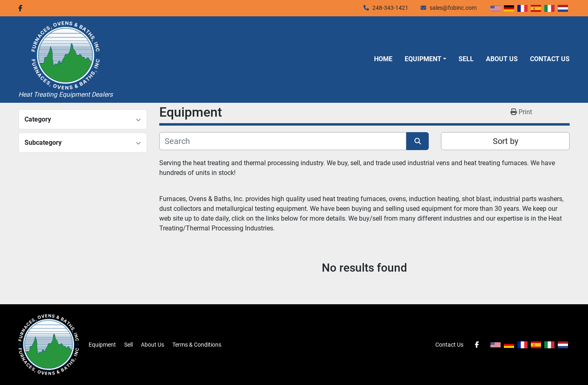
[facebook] (20, 8)
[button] (425, 59)
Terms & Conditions (197, 345)
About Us (502, 59)
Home (383, 59)
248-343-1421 (390, 8)
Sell (466, 59)
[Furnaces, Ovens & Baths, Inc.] (49, 344)
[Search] (283, 141)
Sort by (506, 141)
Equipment (423, 59)
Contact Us (550, 59)
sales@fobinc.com (453, 8)
